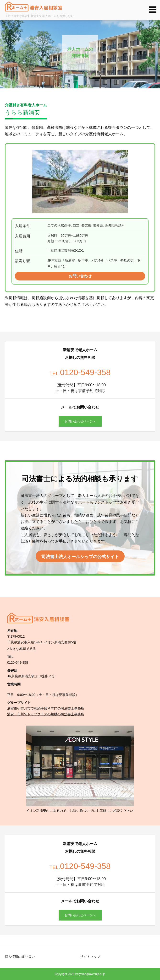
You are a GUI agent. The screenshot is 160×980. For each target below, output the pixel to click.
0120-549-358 (18, 662)
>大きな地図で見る (22, 649)
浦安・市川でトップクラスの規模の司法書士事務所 (46, 714)
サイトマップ (90, 957)
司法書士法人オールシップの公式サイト (80, 557)
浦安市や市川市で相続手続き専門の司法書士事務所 (46, 708)
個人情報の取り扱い (20, 957)
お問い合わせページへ (80, 421)
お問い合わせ (80, 276)
